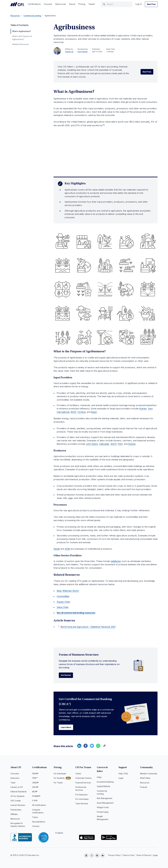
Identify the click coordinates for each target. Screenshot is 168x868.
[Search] (117, 4)
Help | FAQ (123, 774)
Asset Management (105, 800)
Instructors (15, 779)
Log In (139, 4)
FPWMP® (36, 797)
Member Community (149, 774)
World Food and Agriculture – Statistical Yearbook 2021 (88, 627)
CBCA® (35, 788)
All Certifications (39, 806)
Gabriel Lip (69, 52)
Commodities (63, 596)
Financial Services (83, 783)
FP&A (99, 774)
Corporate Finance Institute (18, 4)
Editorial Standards (19, 792)
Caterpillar (104, 444)
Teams (92, 4)
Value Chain (63, 607)
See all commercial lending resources (76, 613)
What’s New (145, 779)
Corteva (82, 412)
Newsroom (15, 819)
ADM (67, 549)
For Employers (82, 795)
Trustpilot (59, 833)
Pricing (82, 4)
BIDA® (35, 792)
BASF (73, 412)
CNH (120, 444)
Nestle (57, 549)
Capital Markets (104, 783)
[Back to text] (59, 627)
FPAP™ (35, 779)
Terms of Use (128, 855)
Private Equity (103, 809)
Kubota (132, 444)
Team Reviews (82, 804)
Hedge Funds (103, 804)
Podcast (144, 788)
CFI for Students (17, 797)
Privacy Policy (114, 855)
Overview (15, 774)
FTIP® (35, 801)
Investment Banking (105, 779)
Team (13, 783)
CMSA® (35, 783)
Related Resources (20, 44)
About (72, 4)
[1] (104, 125)
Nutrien (143, 409)
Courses (48, 4)
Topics (35, 818)
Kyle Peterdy (83, 52)
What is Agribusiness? (22, 31)
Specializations (39, 822)
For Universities (82, 800)
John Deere (92, 444)
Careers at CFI (17, 788)
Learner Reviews (18, 806)
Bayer (94, 412)
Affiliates (14, 815)
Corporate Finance (83, 779)
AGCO (113, 444)
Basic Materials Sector (68, 591)
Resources (61, 4)
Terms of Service (143, 855)
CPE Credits (16, 801)
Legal (121, 779)
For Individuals (60, 774)
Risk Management (105, 795)
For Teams (58, 783)
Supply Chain (63, 602)
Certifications (34, 4)
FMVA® (35, 774)
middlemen (116, 561)
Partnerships (16, 810)
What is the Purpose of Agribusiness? (22, 38)
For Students (59, 779)
